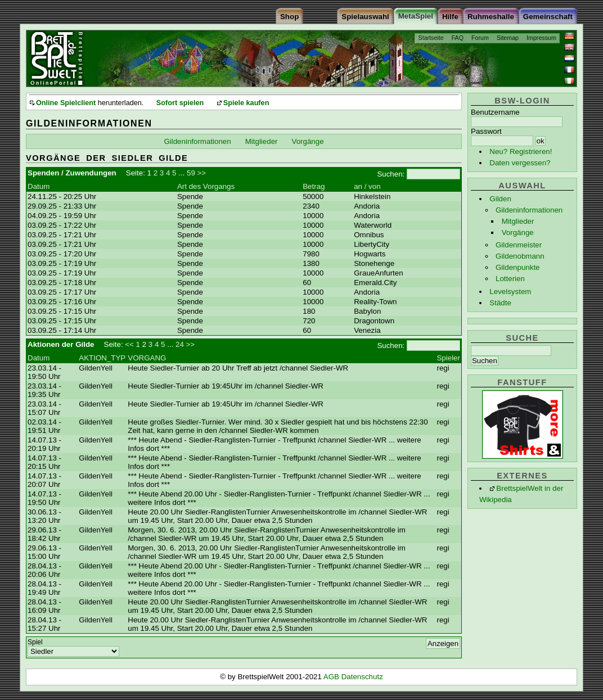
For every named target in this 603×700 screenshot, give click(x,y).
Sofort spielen (180, 103)
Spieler (448, 358)
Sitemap (508, 38)
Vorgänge (518, 232)
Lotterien (510, 279)
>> (202, 173)
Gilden (500, 199)
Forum (480, 38)
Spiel (35, 642)
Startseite (431, 38)
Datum (39, 186)
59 (191, 173)
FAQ (458, 38)
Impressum (541, 38)
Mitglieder (518, 221)
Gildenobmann (520, 256)
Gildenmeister (519, 245)
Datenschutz (362, 677)
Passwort (486, 131)
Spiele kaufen (246, 103)
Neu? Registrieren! (521, 152)
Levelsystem (510, 292)
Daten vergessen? (520, 163)
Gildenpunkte (518, 267)
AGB (332, 677)
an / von (367, 186)
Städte (500, 303)
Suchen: (391, 174)
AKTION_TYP (102, 358)
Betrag (314, 186)
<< (129, 344)
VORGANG (147, 358)
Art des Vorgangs (206, 186)
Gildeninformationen (529, 210)
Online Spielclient (66, 103)
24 (180, 344)
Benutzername (495, 112)
